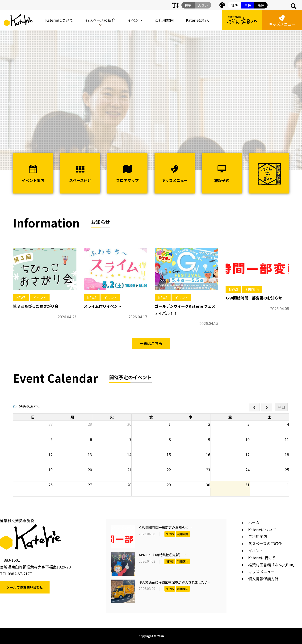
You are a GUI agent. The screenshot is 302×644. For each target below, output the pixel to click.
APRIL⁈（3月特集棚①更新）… (162, 555)
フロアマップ (127, 174)
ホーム (254, 522)
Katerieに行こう (262, 558)
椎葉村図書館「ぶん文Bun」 (273, 565)
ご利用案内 (164, 20)
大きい (203, 5)
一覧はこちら (151, 343)
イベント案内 (33, 174)
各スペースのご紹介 (265, 543)
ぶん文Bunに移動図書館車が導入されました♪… (175, 582)
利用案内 (252, 289)
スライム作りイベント (103, 306)
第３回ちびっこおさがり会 (36, 306)
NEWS (21, 298)
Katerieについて (59, 20)
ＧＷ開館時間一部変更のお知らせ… (165, 527)
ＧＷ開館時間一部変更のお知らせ (254, 298)
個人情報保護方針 (263, 579)
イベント (135, 20)
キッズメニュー (282, 21)
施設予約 (222, 174)
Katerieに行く (198, 20)
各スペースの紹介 (100, 20)
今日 (281, 407)
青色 (248, 5)
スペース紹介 (80, 174)
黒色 (261, 5)
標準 (235, 5)
